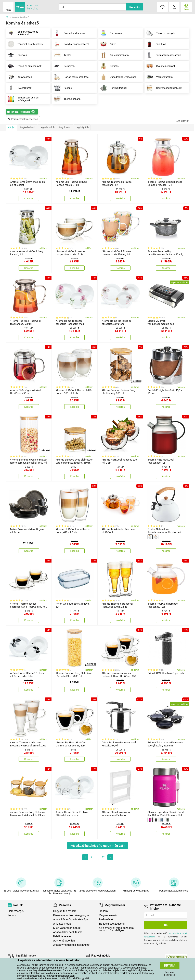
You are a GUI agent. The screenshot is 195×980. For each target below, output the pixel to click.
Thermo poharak (67, 99)
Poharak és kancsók (69, 33)
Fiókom (103, 911)
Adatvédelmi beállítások (67, 932)
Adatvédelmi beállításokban (60, 976)
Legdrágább (82, 127)
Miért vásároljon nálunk (67, 928)
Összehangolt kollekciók (163, 88)
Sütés (107, 44)
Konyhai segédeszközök (71, 44)
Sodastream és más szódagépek (22, 99)
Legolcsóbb (65, 127)
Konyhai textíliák (113, 88)
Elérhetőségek (16, 911)
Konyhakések (19, 77)
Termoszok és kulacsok (163, 55)
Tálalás (62, 55)
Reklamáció (106, 919)
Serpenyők (64, 66)
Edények (16, 55)
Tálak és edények (160, 33)
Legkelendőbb (47, 127)
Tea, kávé (155, 44)
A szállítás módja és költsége (70, 919)
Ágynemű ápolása (64, 941)
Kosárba (29, 198)
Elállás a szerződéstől (112, 924)
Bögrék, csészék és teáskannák (22, 33)
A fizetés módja (62, 924)
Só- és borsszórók (114, 55)
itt (83, 978)
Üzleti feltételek (62, 936)
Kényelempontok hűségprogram (72, 915)
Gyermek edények (160, 66)
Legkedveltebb (28, 127)
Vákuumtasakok (159, 77)
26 (104, 857)
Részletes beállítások (170, 974)
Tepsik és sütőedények (24, 66)
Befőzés (109, 66)
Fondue (62, 88)
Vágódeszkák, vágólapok (118, 77)
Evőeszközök (19, 88)
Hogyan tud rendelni (65, 911)
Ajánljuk (12, 127)
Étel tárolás (110, 33)
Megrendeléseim (109, 915)
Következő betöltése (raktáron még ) (97, 846)
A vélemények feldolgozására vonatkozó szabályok (116, 929)
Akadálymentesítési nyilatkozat (72, 945)
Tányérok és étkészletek (25, 44)
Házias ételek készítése (70, 77)
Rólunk (12, 915)
